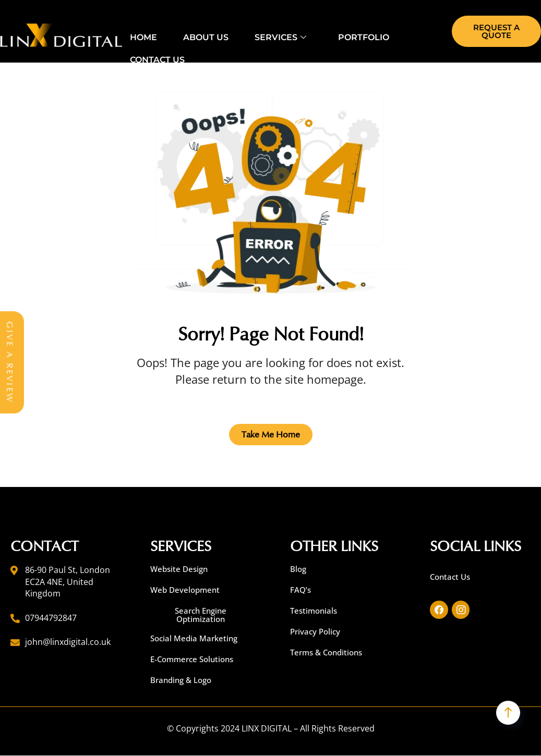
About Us (206, 37)
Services (282, 37)
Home (143, 37)
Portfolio (364, 37)
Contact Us (157, 59)
